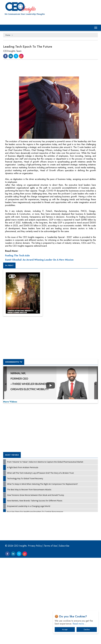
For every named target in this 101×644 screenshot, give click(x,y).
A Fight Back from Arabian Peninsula (23, 554)
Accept (65, 629)
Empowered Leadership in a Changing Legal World (29, 592)
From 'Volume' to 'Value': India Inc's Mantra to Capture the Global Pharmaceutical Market (45, 548)
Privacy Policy (35, 632)
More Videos (10, 488)
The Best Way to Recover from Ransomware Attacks (29, 576)
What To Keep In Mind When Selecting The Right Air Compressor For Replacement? (42, 570)
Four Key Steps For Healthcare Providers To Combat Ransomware (35, 598)
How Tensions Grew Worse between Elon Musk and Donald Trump (36, 581)
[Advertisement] (51, 69)
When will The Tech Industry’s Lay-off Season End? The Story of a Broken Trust (40, 559)
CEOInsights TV (14, 448)
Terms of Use (50, 632)
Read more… (79, 624)
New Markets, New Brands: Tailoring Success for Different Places (35, 587)
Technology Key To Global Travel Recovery (25, 565)
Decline (87, 629)
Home (8, 35)
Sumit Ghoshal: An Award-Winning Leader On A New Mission (39, 346)
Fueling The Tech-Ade (17, 342)
